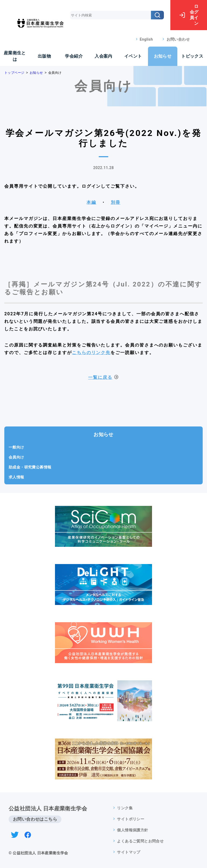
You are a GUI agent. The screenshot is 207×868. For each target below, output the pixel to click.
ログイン (189, 15)
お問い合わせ (178, 39)
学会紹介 (74, 56)
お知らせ (163, 56)
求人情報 (16, 477)
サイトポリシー (131, 819)
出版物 (44, 56)
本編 (91, 202)
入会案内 (103, 56)
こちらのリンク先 (91, 353)
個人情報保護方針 (132, 830)
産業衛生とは (15, 56)
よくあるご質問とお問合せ (140, 841)
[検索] (157, 15)
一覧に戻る (100, 377)
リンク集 (125, 808)
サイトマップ (129, 852)
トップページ (14, 73)
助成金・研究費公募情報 (30, 467)
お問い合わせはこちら (35, 819)
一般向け (16, 447)
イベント (133, 56)
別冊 (116, 202)
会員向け (16, 457)
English (146, 39)
